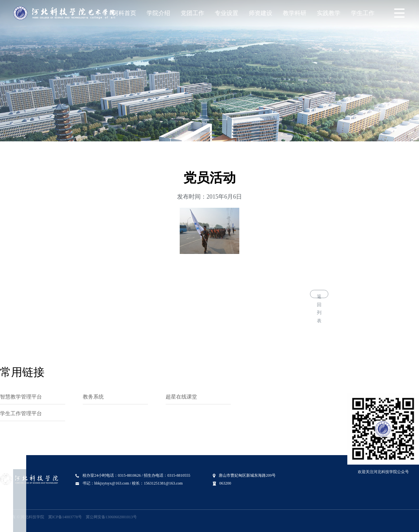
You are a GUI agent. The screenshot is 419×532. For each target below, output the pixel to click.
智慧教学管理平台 (21, 397)
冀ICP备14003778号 (65, 517)
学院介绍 (158, 13)
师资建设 (261, 13)
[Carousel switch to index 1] (197, 119)
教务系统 (93, 397)
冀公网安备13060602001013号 (111, 517)
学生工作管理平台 (21, 413)
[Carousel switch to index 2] (209, 119)
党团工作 (192, 13)
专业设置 (227, 13)
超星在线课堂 (181, 397)
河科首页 (124, 13)
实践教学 (329, 13)
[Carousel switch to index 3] (222, 119)
